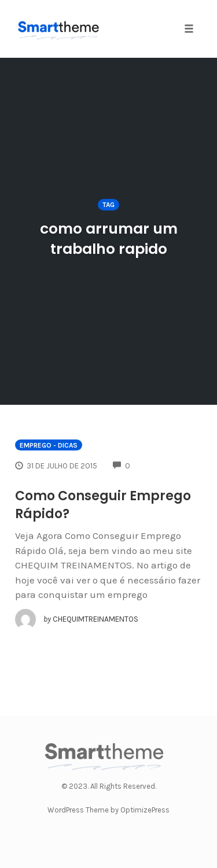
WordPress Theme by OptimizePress (108, 810)
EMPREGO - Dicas (49, 445)
